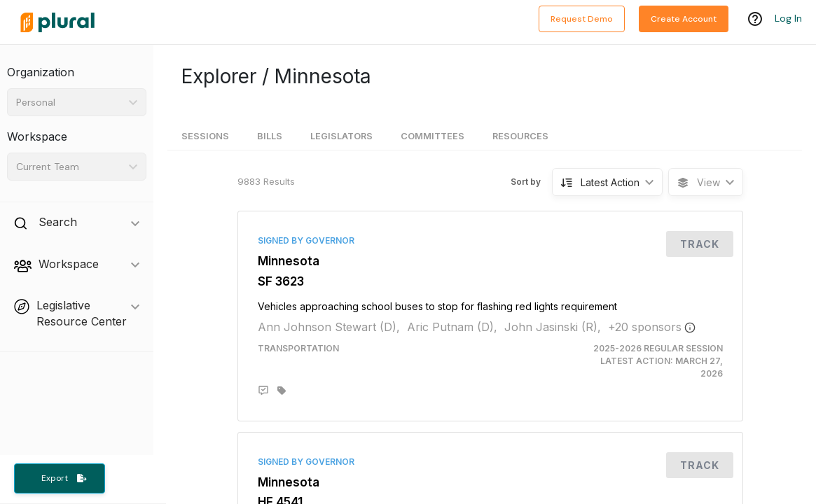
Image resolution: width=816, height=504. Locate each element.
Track (700, 244)
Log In (788, 19)
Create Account (684, 19)
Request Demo (582, 19)
